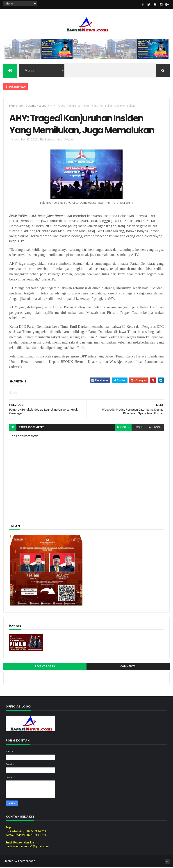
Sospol (43, 106)
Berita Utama (28, 106)
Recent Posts (45, 667)
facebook (155, 428)
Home (13, 106)
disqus (139, 428)
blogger (123, 428)
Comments (128, 667)
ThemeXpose (26, 862)
